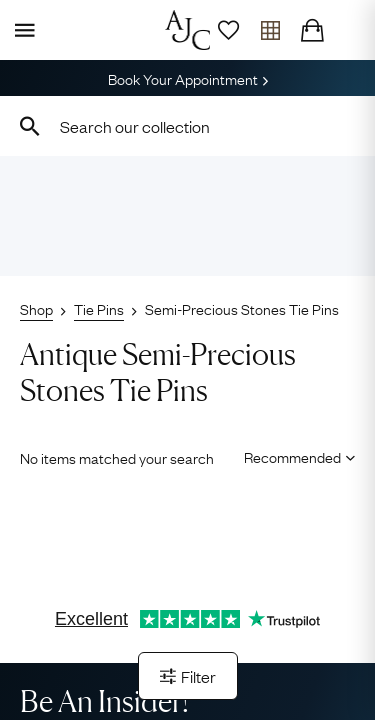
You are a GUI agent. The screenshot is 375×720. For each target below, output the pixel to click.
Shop (36, 308)
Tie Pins (99, 308)
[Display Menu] (21, 30)
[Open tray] (270, 30)
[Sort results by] (292, 456)
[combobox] (187, 126)
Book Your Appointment (188, 78)
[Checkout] (312, 30)
